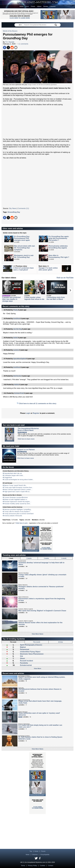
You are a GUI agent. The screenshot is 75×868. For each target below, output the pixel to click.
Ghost (22, 658)
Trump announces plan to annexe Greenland (19, 514)
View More (38, 668)
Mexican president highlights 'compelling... (18, 509)
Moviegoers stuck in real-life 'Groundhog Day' (24, 256)
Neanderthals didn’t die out (13, 473)
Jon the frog (17, 329)
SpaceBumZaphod (20, 359)
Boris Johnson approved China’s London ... (18, 490)
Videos (39, 6)
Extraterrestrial (26, 665)
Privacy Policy (32, 866)
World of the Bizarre (10, 31)
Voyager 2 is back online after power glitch (48, 269)
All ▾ (20, 25)
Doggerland (8, 478)
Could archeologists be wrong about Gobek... (19, 480)
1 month (64, 558)
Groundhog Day (14, 212)
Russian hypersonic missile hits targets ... (18, 502)
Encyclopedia (45, 855)
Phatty (15, 310)
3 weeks (46, 558)
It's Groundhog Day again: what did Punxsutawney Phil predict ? (59, 238)
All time (60, 642)
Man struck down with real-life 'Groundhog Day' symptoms (25, 248)
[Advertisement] (38, 122)
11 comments (22, 44)
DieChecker (17, 376)
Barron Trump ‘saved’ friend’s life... (16, 485)
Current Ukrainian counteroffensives (16, 497)
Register (36, 413)
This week (13, 642)
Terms (23, 866)
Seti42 (15, 338)
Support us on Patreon (26, 450)
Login (28, 413)
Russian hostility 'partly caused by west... (18, 504)
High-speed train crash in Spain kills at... (17, 492)
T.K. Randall (10, 42)
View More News (38, 634)
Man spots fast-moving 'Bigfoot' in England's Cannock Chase (42, 611)
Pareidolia (24, 663)
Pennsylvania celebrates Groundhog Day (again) (58, 247)
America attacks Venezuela (13, 516)
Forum (33, 6)
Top (31, 851)
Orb (21, 656)
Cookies (43, 866)
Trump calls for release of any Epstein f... (18, 512)
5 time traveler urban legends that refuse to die (34, 298)
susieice (16, 350)
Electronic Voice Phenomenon (32, 654)
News (27, 6)
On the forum (8, 467)
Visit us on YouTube (65, 278)
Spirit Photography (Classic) (31, 645)
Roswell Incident (26, 661)
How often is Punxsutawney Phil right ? (59, 256)
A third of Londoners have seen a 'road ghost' (24, 269)
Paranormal (24, 649)
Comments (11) (23, 208)
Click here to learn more (26, 439)
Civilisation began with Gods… (14, 475)
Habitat (17, 385)
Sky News (13, 208)
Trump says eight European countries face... (19, 487)
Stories (46, 6)
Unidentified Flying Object (30, 652)
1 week (11, 558)
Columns (53, 6)
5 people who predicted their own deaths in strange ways (11, 299)
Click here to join (22, 523)
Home (21, 6)
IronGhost (17, 319)
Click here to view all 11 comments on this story (38, 404)
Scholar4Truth (19, 393)
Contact (51, 866)
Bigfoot (23, 647)
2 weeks (29, 558)
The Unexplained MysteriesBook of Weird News (28, 429)
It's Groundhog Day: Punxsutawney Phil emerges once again (22, 238)
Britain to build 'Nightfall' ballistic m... (16, 500)
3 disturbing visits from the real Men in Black (56, 298)
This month (37, 642)
